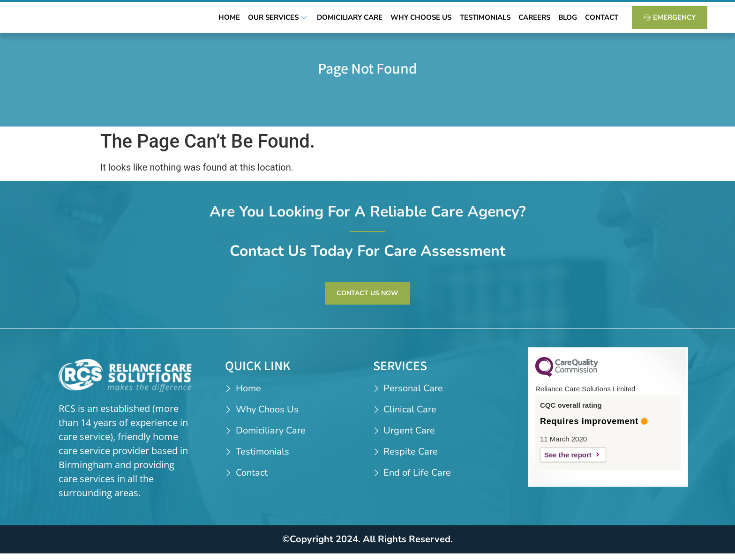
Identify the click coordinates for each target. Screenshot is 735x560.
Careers (538, 21)
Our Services (288, 21)
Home (240, 21)
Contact (603, 21)
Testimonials (490, 21)
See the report (568, 462)
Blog (570, 21)
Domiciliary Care (358, 21)
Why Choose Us (428, 21)
